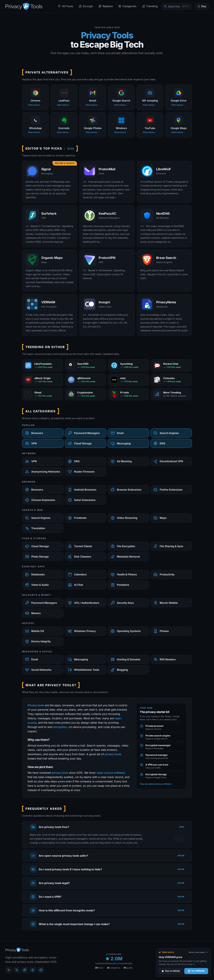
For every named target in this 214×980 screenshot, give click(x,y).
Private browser (155, 726)
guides (128, 968)
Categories (127, 6)
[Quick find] (177, 6)
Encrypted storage (156, 774)
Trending (150, 6)
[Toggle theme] (202, 6)
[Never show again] (198, 952)
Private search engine (158, 736)
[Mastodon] (25, 970)
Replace (105, 6)
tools (99, 968)
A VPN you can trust (157, 765)
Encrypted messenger (158, 745)
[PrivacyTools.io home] (24, 6)
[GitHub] (33, 970)
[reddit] (41, 970)
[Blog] (9, 970)
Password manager (157, 755)
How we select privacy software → (157, 784)
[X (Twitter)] (17, 970)
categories (113, 968)
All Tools (65, 6)
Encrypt (86, 6)
